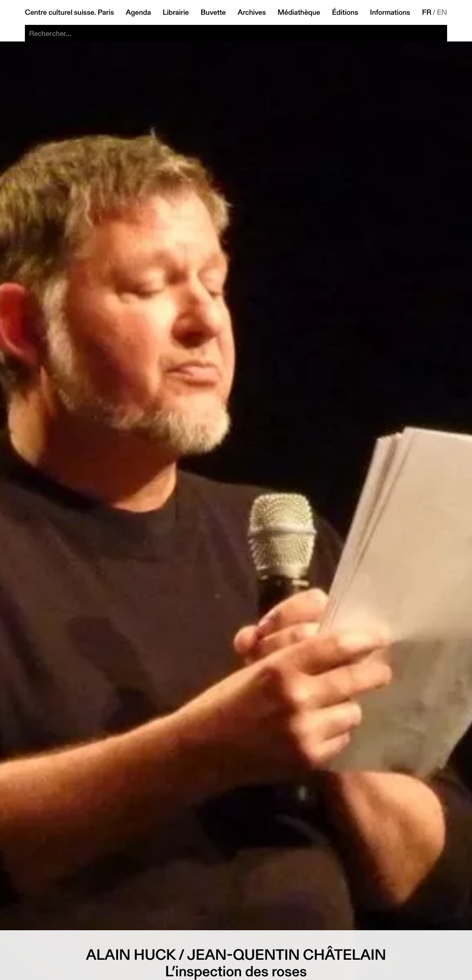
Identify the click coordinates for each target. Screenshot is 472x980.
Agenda (139, 12)
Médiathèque (299, 12)
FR (427, 12)
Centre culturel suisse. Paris (69, 12)
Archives (251, 12)
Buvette (213, 12)
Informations (390, 12)
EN (442, 12)
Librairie (176, 12)
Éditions (345, 12)
